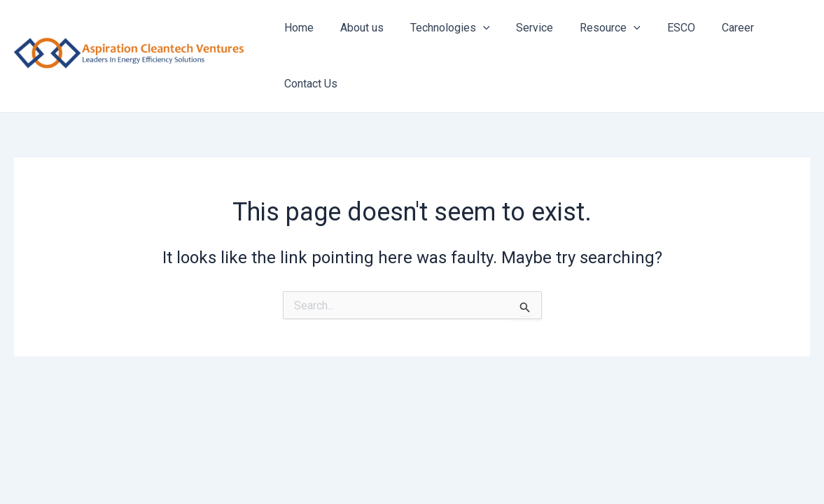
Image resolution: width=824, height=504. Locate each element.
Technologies (440, 28)
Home (297, 28)
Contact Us (309, 84)
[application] (473, 28)
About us (356, 28)
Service (521, 28)
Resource (592, 28)
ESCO (658, 28)
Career (711, 28)
